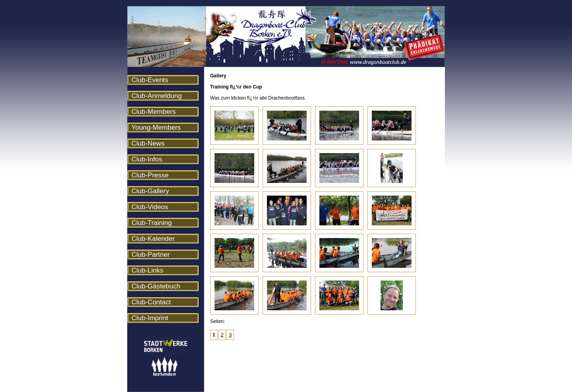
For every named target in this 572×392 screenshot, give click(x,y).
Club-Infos (147, 159)
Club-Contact (151, 302)
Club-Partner (151, 255)
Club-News (148, 143)
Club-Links (147, 270)
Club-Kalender (153, 239)
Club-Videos (150, 207)
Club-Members (154, 112)
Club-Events (150, 80)
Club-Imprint (150, 318)
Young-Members (156, 128)
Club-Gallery (150, 191)
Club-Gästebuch (156, 286)
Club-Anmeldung (157, 96)
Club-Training (152, 223)
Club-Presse (150, 175)
